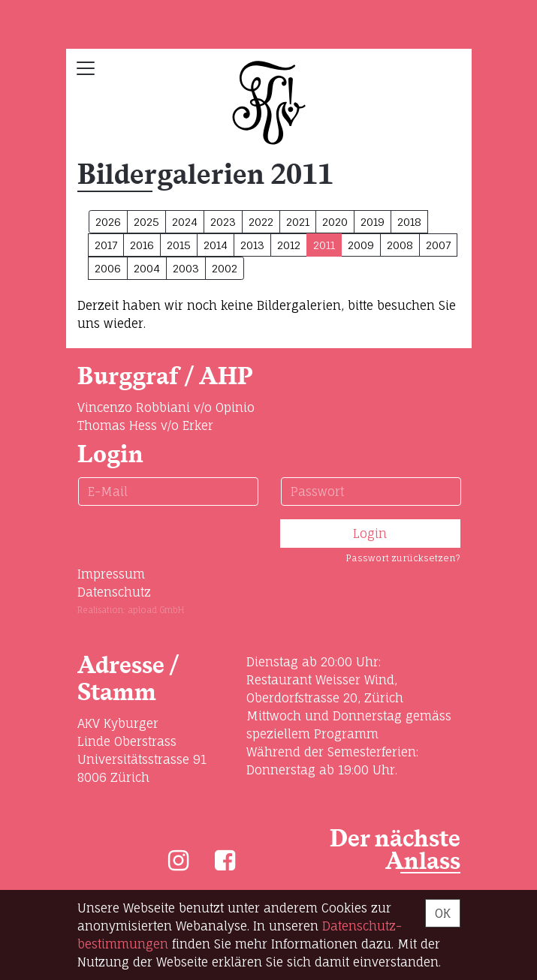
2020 (335, 222)
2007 (438, 245)
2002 (225, 268)
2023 (223, 222)
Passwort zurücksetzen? (403, 558)
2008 (400, 245)
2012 (289, 245)
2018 (409, 222)
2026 (108, 222)
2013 (252, 245)
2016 (142, 245)
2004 (147, 268)
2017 (106, 245)
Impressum (111, 574)
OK (443, 913)
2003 (186, 268)
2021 (298, 222)
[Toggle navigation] (86, 68)
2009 (361, 245)
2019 (373, 222)
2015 (179, 245)
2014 (216, 245)
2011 (324, 245)
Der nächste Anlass (395, 851)
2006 (108, 268)
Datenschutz (114, 592)
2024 (185, 222)
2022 (261, 222)
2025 (146, 222)
